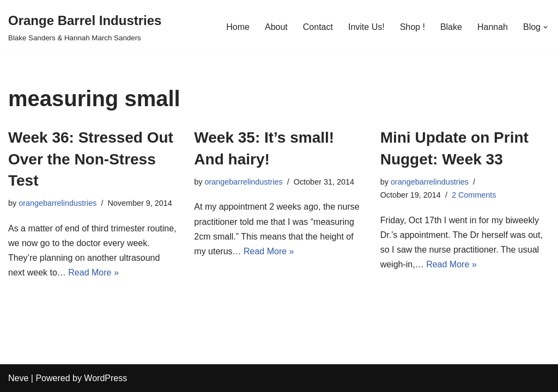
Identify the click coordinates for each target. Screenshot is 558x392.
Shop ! (413, 27)
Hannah (493, 27)
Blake (451, 27)
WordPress (105, 378)
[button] (545, 27)
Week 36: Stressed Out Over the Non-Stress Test (91, 159)
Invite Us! (366, 27)
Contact (318, 27)
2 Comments (474, 195)
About (276, 27)
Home (238, 27)
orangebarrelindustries (57, 203)
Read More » (93, 272)
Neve (18, 378)
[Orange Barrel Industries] (85, 27)
